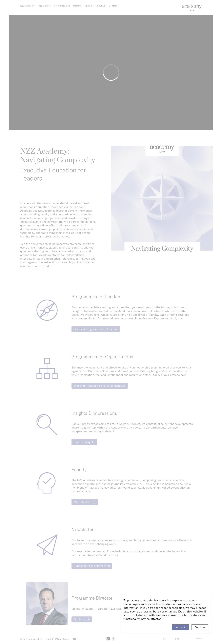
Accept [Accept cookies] (181, 627)
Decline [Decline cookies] (200, 627)
